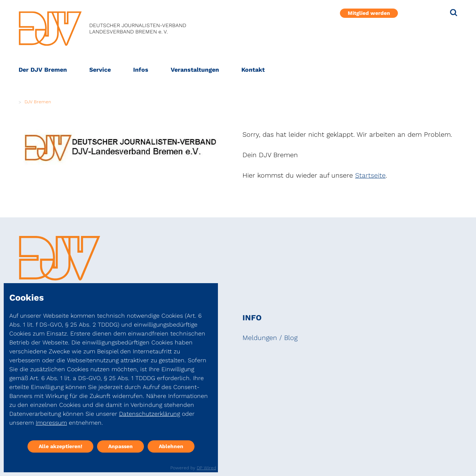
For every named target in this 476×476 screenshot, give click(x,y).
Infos (141, 70)
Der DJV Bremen (43, 70)
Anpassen (120, 446)
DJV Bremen (38, 102)
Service (100, 70)
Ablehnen (171, 446)
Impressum (51, 423)
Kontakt (253, 70)
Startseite (370, 175)
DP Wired (206, 468)
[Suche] (454, 13)
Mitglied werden (369, 13)
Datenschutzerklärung (149, 414)
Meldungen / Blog (270, 338)
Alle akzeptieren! (60, 446)
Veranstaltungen (195, 70)
